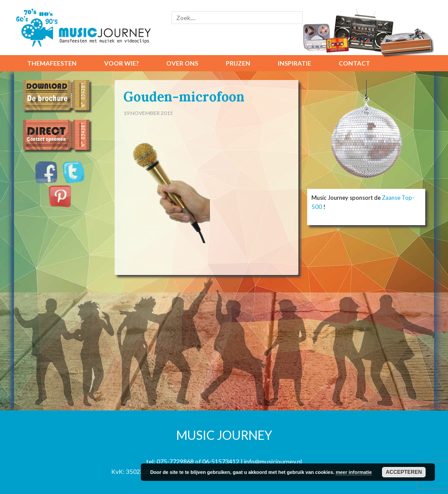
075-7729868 (175, 461)
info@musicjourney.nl (273, 461)
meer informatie (354, 472)
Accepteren (404, 472)
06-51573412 (221, 461)
